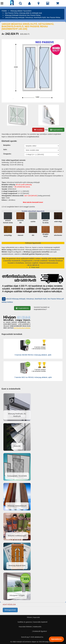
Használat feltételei (25, 627)
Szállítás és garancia (25, 622)
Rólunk (29, 617)
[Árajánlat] (48, 4)
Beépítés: (7, 145)
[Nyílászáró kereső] (20, 4)
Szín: (5, 149)
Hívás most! (34, 267)
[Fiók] (29, 4)
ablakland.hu (39, 637)
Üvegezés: (7, 154)
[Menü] (2, 4)
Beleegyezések (10, 610)
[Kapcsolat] (39, 4)
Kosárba (38, 130)
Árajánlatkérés (56, 130)
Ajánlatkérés (56, 639)
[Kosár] (58, 4)
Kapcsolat (36, 617)
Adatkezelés (37, 627)
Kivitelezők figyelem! (40, 631)
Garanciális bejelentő (40, 622)
